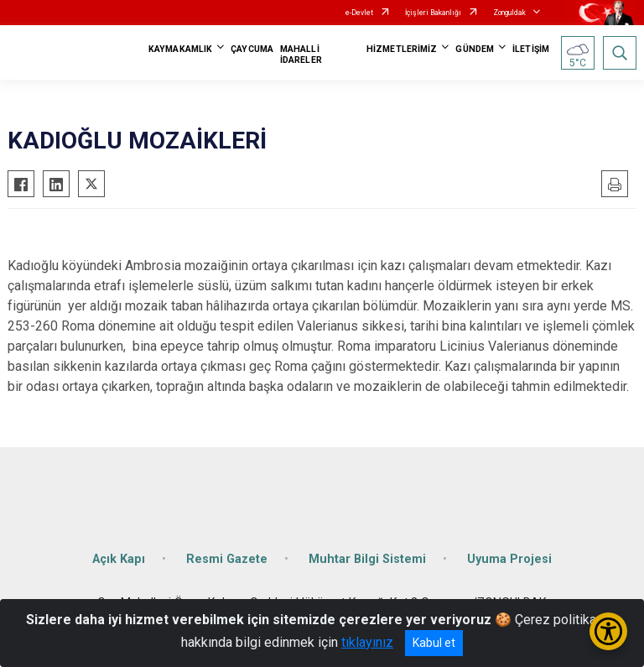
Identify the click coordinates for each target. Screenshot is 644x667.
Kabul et (434, 643)
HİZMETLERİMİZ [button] (402, 49)
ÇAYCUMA (252, 49)
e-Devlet (359, 13)
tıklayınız (367, 642)
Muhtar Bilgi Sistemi (367, 559)
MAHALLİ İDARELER (301, 55)
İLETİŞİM (531, 49)
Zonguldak (509, 13)
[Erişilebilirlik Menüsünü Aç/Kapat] (608, 631)
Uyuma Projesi (509, 559)
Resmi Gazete (227, 559)
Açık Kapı (119, 559)
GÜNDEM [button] (475, 49)
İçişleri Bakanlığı (433, 13)
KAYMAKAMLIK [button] (180, 49)
